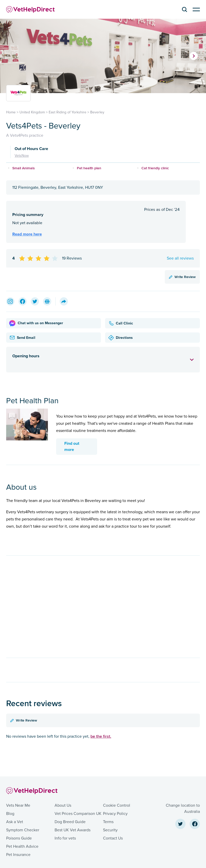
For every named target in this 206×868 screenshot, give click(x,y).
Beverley (97, 112)
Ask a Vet (15, 822)
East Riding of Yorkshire (68, 112)
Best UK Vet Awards (73, 830)
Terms (108, 822)
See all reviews (180, 258)
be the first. (101, 736)
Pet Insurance (18, 855)
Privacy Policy (115, 814)
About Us (63, 805)
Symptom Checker (23, 830)
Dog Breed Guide (70, 822)
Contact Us (113, 838)
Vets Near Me (18, 805)
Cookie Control (117, 805)
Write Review (182, 277)
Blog (10, 814)
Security (110, 830)
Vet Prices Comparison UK (78, 814)
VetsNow (22, 156)
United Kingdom (32, 112)
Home (11, 112)
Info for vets (65, 838)
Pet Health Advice (22, 846)
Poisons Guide (19, 838)
